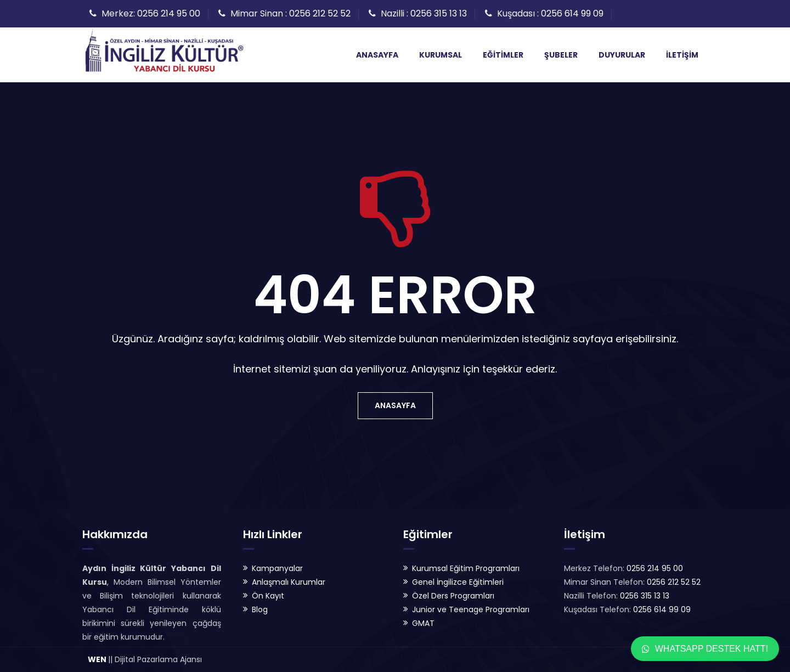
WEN (97, 659)
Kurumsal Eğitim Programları (466, 568)
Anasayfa (377, 55)
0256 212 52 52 (320, 13)
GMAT (423, 623)
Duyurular (622, 55)
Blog (260, 609)
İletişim (682, 55)
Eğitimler (503, 55)
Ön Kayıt (268, 596)
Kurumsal (441, 55)
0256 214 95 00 (169, 13)
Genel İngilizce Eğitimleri (458, 582)
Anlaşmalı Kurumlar (289, 582)
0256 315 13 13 (439, 13)
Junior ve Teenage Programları (471, 609)
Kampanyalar (277, 568)
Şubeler (561, 55)
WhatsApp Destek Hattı (705, 649)
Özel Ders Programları (453, 596)
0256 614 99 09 (572, 13)
